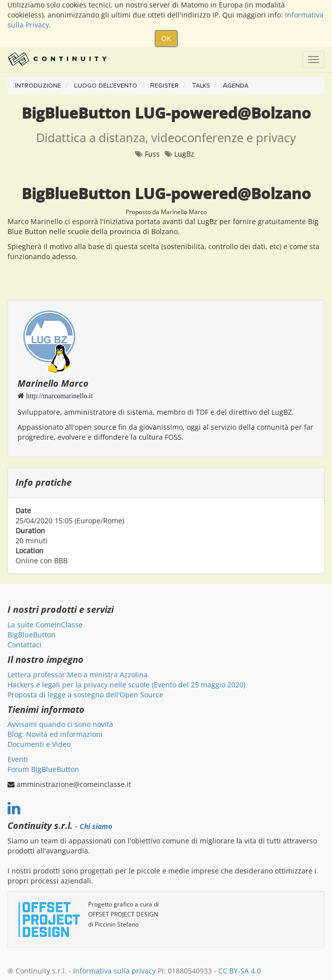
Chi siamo (96, 826)
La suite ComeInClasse (45, 625)
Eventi (18, 759)
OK (166, 38)
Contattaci (25, 645)
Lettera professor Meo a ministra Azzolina (78, 675)
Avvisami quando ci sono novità (60, 724)
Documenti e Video (39, 744)
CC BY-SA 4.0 (240, 971)
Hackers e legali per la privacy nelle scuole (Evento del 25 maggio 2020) (126, 685)
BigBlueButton (32, 635)
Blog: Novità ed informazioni (55, 734)
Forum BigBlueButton (43, 769)
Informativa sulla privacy (114, 971)
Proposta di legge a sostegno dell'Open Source (85, 695)
